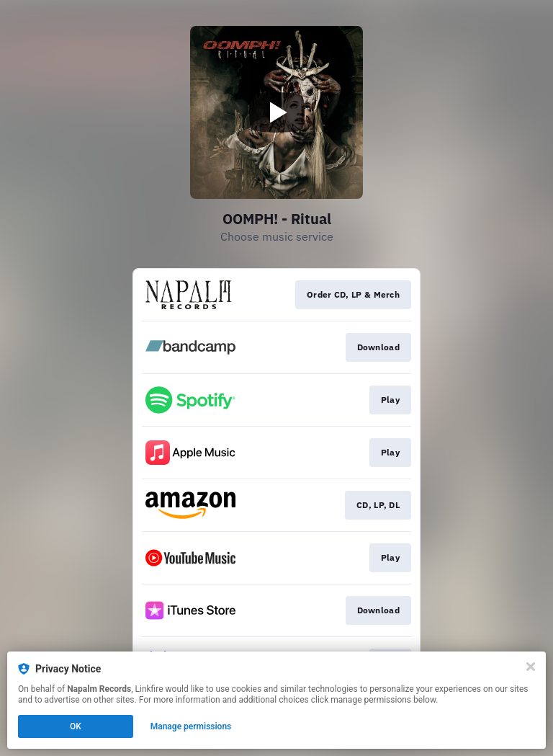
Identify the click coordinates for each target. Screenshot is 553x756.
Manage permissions (191, 726)
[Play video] (276, 112)
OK (76, 726)
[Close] (531, 667)
